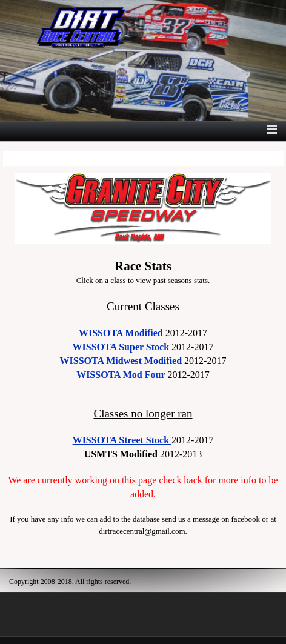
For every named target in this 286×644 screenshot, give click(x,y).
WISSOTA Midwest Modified (121, 361)
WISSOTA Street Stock (122, 440)
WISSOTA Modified (121, 333)
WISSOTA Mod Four (121, 375)
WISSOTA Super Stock (121, 347)
